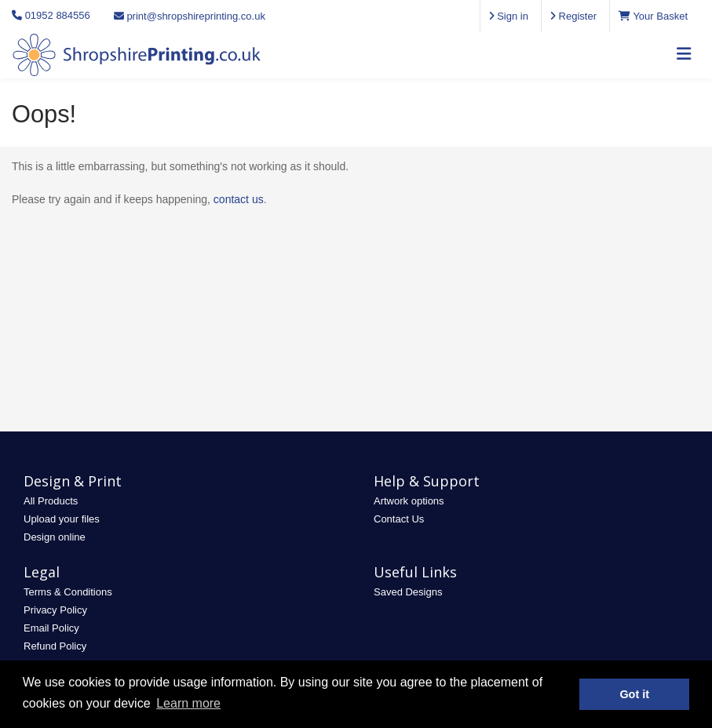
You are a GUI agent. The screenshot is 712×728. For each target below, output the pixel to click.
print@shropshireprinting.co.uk (190, 16)
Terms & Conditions (68, 592)
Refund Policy (55, 646)
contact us (239, 199)
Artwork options (409, 501)
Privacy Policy (55, 610)
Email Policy (51, 628)
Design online (55, 537)
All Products (51, 501)
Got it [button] (634, 694)
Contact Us (399, 519)
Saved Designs (408, 592)
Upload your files (62, 519)
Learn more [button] (188, 703)
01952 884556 (58, 15)
